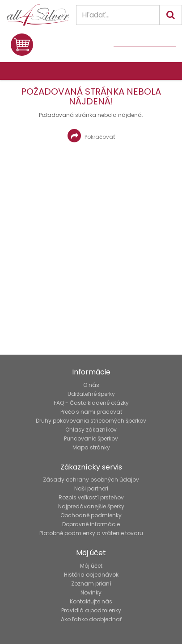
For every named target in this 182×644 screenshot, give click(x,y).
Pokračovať (91, 136)
